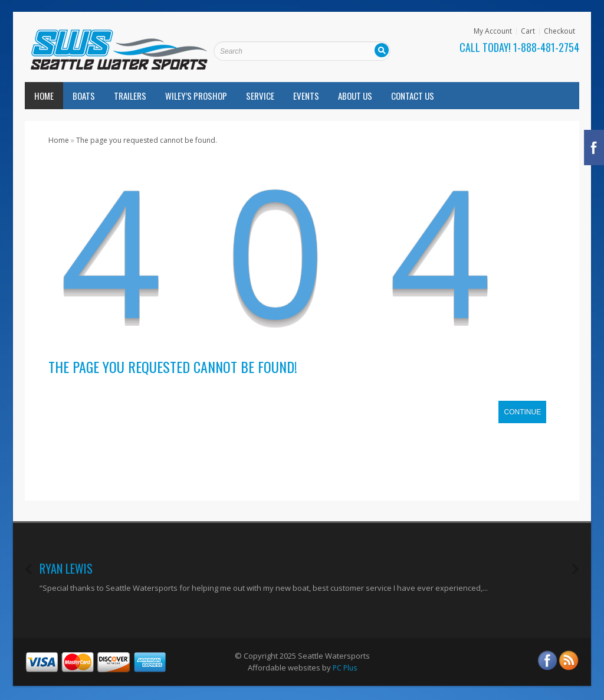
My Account (493, 31)
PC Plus (345, 668)
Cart (528, 31)
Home (44, 96)
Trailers (130, 96)
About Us (355, 96)
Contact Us (413, 96)
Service (260, 96)
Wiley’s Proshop (196, 96)
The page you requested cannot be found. (147, 140)
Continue (522, 412)
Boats (84, 96)
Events (306, 96)
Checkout (559, 31)
